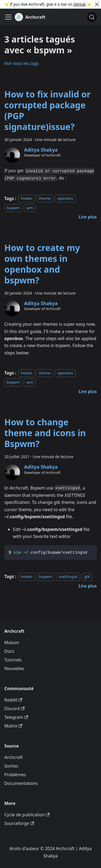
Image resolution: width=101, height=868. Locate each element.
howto (27, 199)
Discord (14, 709)
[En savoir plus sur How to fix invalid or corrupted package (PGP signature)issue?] (88, 217)
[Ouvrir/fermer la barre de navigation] (8, 17)
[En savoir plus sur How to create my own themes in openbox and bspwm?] (88, 391)
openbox (65, 199)
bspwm (13, 208)
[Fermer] (97, 4)
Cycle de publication (27, 815)
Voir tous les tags (22, 63)
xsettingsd (68, 577)
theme (45, 199)
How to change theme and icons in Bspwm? (45, 433)
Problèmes (15, 775)
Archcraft (13, 757)
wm (30, 208)
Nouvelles (14, 668)
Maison (12, 642)
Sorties (11, 766)
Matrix (13, 726)
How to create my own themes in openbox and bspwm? (42, 264)
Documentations (21, 783)
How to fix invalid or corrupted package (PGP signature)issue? (47, 110)
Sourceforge (19, 823)
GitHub (80, 4)
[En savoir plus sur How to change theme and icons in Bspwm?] (88, 586)
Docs (9, 651)
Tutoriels (13, 660)
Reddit (13, 700)
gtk (87, 577)
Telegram (16, 717)
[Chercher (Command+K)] (92, 17)
